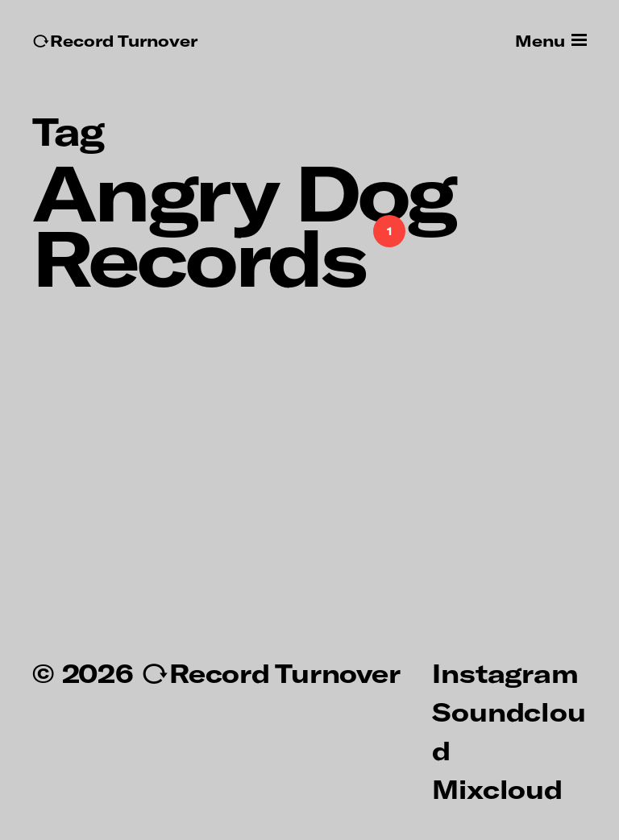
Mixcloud (497, 788)
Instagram (505, 672)
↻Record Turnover (115, 41)
